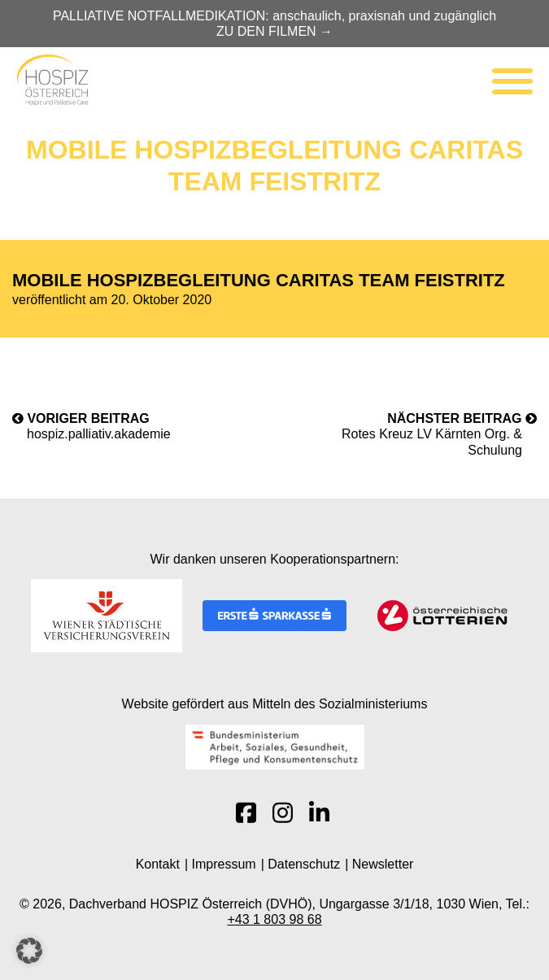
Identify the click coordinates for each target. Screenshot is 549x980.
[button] (29, 951)
